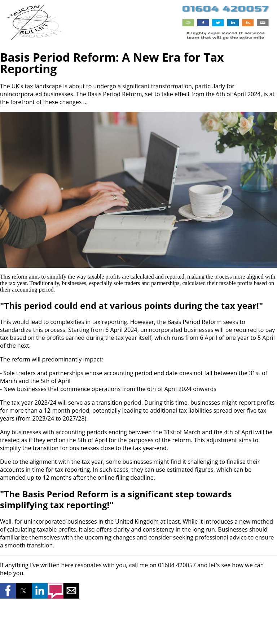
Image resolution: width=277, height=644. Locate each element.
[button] (8, 591)
